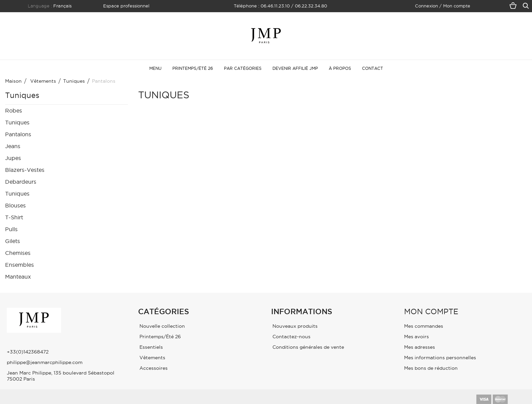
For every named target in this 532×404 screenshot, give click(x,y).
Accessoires (153, 368)
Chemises (18, 253)
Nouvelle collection (161, 326)
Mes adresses (420, 347)
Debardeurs (21, 182)
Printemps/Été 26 (159, 337)
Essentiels (150, 347)
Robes (14, 110)
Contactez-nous (291, 337)
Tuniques (17, 122)
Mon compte (431, 311)
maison (13, 81)
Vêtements (152, 358)
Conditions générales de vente (308, 347)
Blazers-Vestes (25, 170)
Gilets (13, 241)
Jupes (13, 158)
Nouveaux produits (294, 326)
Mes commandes (424, 326)
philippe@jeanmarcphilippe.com (45, 362)
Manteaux (18, 277)
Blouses (15, 205)
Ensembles (20, 265)
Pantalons (18, 134)
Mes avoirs (416, 337)
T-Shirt (14, 217)
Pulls (11, 229)
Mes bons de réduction (431, 368)
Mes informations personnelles (440, 358)
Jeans (13, 146)
